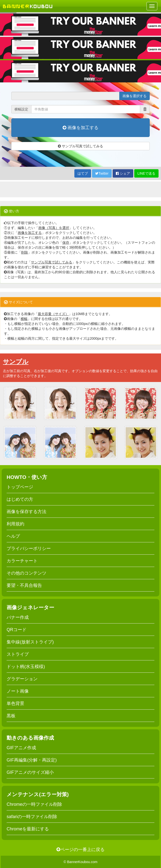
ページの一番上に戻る (80, 850)
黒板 (11, 716)
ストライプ (18, 654)
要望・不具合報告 (24, 585)
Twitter (102, 173)
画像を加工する (80, 128)
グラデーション (22, 679)
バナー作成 (18, 617)
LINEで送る (146, 173)
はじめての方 (20, 499)
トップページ (20, 487)
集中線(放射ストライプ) (30, 642)
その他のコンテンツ (27, 573)
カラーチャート (22, 561)
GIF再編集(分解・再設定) (32, 760)
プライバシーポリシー (29, 548)
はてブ (83, 173)
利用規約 (15, 524)
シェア (123, 173)
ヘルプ (13, 536)
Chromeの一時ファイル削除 (34, 804)
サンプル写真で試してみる (80, 146)
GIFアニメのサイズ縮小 (30, 772)
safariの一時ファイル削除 (32, 817)
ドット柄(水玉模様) (26, 667)
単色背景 (15, 703)
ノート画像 (18, 691)
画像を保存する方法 (27, 512)
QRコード (17, 630)
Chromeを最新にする (28, 829)
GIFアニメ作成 (21, 748)
